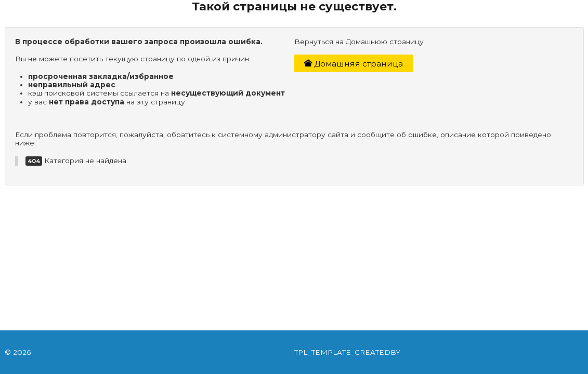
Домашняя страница (354, 64)
